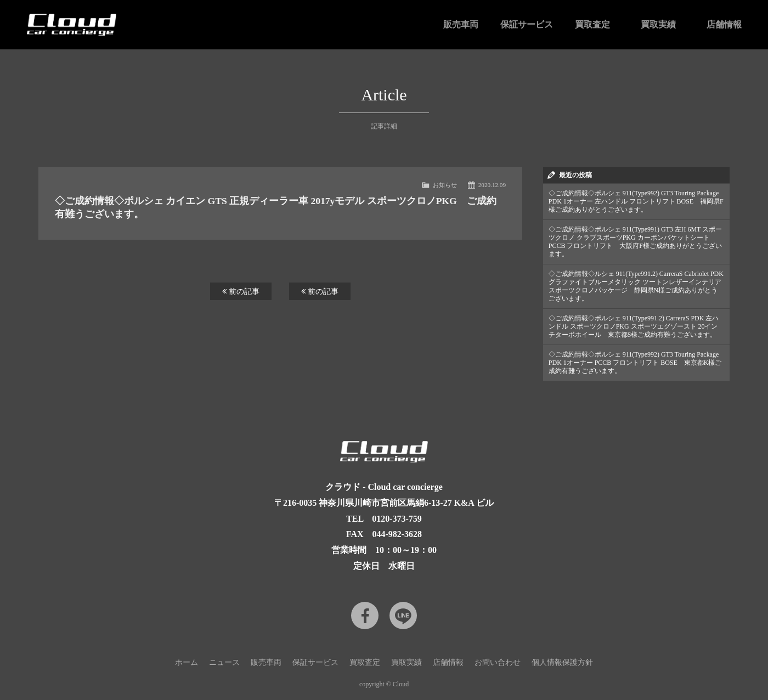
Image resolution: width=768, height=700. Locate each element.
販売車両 (461, 24)
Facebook (365, 616)
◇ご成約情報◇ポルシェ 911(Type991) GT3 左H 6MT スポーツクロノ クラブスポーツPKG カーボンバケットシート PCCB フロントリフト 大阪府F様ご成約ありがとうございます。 (635, 242)
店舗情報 (724, 24)
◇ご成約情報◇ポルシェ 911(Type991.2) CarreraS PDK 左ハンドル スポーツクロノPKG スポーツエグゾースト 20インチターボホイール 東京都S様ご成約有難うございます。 (634, 326)
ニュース (224, 662)
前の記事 (241, 291)
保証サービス (527, 24)
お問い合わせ (498, 662)
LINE (403, 616)
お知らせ (445, 185)
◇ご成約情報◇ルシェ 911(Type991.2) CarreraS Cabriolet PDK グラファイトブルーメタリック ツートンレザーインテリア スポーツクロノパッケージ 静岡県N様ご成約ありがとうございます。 (636, 286)
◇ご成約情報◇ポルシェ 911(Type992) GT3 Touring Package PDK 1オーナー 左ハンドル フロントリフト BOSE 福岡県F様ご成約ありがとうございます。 (636, 201)
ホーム (187, 662)
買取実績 (658, 24)
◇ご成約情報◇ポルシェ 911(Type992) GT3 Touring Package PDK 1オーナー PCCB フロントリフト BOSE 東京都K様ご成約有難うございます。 (635, 363)
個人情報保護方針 (562, 662)
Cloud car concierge (71, 25)
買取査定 (592, 24)
